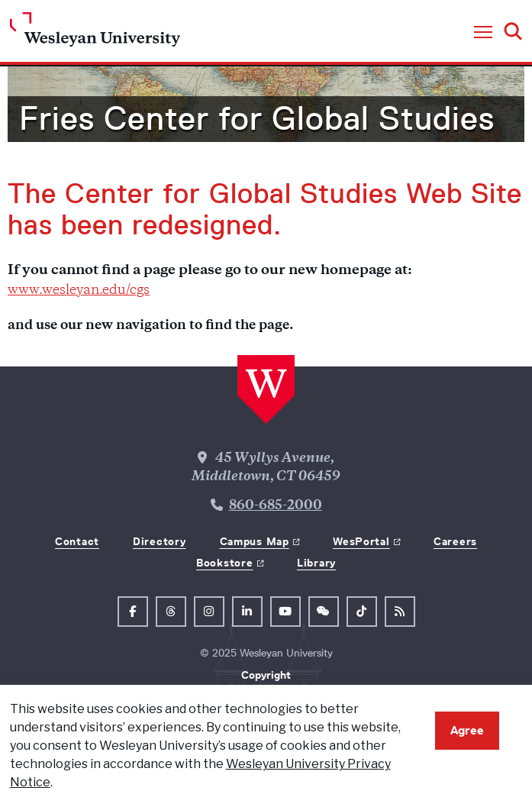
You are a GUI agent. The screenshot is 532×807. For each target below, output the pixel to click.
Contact (77, 541)
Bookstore (224, 563)
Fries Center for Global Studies (257, 118)
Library (316, 563)
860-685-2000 (276, 506)
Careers (455, 541)
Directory (159, 541)
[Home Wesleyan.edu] (95, 33)
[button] (483, 33)
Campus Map (255, 541)
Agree (467, 730)
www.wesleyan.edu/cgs (79, 291)
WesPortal (361, 541)
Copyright (266, 675)
